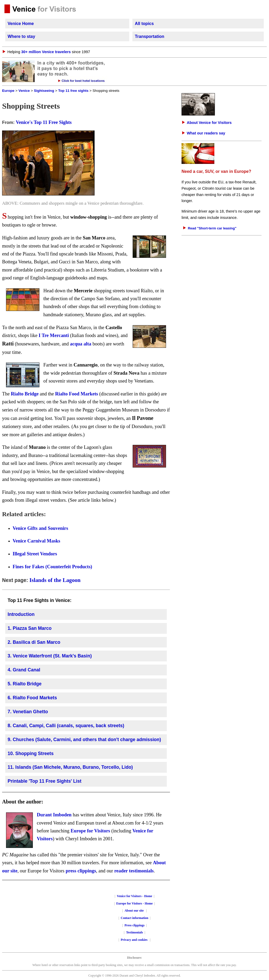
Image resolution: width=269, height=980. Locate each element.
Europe (8, 91)
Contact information (135, 918)
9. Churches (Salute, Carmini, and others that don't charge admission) (84, 740)
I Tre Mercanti (54, 335)
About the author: (23, 802)
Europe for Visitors (90, 831)
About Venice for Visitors (209, 123)
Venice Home (21, 24)
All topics (144, 24)
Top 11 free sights (73, 91)
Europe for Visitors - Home (135, 903)
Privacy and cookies (135, 940)
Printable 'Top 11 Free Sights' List (45, 781)
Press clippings (134, 925)
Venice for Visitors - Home (135, 896)
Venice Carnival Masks (36, 541)
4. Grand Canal (24, 670)
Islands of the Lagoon (55, 580)
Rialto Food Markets (77, 394)
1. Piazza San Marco (30, 628)
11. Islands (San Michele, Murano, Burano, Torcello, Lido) (70, 767)
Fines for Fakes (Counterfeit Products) (52, 567)
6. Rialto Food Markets (32, 698)
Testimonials (134, 932)
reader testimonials (134, 871)
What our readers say (206, 133)
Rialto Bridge (25, 394)
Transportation (149, 36)
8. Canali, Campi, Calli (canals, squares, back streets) (66, 726)
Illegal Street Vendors (35, 554)
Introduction (21, 614)
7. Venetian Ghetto (28, 712)
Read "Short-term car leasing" (212, 228)
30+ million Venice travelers (46, 52)
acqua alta (81, 344)
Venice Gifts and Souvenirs (40, 528)
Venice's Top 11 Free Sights (44, 122)
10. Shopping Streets (31, 753)
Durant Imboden (54, 815)
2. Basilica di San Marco (34, 642)
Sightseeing (44, 91)
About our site (134, 911)
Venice (24, 91)
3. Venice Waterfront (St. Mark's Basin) (50, 656)
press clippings (81, 871)
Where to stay (21, 36)
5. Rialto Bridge (25, 684)
